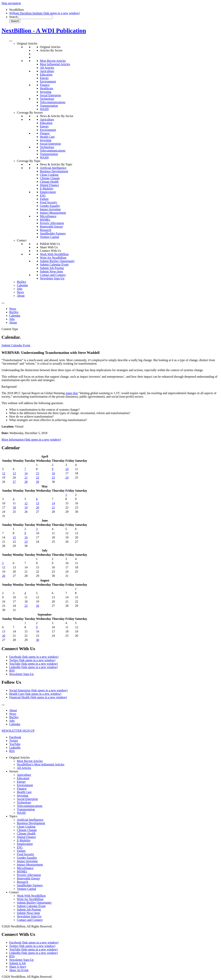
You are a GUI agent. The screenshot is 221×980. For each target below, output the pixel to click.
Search (13, 17)
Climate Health (49, 182)
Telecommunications (53, 102)
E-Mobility (47, 189)
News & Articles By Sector (57, 116)
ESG (43, 195)
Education (46, 75)
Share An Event (19, 970)
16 (53, 473)
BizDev (22, 282)
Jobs (20, 289)
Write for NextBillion (53, 258)
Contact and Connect (53, 275)
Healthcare (47, 88)
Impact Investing (50, 209)
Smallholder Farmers (53, 233)
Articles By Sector (51, 50)
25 (26, 606)
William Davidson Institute (45, 13)
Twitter (32, 660)
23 (53, 478)
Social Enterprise (50, 95)
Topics (13, 816)
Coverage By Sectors (30, 113)
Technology (47, 99)
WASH (44, 109)
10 (67, 469)
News (20, 292)
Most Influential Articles (55, 64)
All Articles (47, 68)
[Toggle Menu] (11, 41)
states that (72, 393)
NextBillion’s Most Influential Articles (41, 764)
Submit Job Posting (52, 268)
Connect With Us (50, 251)
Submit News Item (51, 271)
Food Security (49, 202)
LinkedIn (33, 667)
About (21, 296)
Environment (48, 81)
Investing (46, 92)
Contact (22, 240)
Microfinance (48, 216)
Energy (44, 78)
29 (38, 482)
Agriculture (47, 71)
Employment (48, 192)
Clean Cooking (49, 175)
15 (38, 473)
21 (26, 478)
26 (4, 576)
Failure (44, 199)
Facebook (34, 657)
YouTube (33, 664)
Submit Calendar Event (54, 265)
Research (46, 230)
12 (4, 473)
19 (26, 507)
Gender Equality (50, 206)
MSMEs (45, 220)
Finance (45, 85)
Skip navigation (11, 3)
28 (26, 482)
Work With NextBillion (54, 254)
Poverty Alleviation (52, 223)
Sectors (14, 771)
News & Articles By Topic (56, 164)
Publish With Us (50, 244)
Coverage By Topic (29, 161)
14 (26, 473)
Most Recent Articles (53, 61)
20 (38, 507)
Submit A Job (17, 963)
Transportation (49, 106)
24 (67, 478)
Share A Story (18, 967)
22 (38, 478)
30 (38, 640)
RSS (12, 671)
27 (14, 482)
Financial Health (38, 697)
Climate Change (50, 178)
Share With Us (49, 247)
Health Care (47, 137)
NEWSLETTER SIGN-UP (18, 731)
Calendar (22, 285)
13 (14, 473)
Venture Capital (49, 237)
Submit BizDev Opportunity (57, 261)
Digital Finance (49, 185)
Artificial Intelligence (53, 168)
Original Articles (27, 43)
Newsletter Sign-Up (52, 278)
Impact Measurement (53, 213)
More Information (31, 440)
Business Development (54, 171)
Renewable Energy (52, 227)
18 (14, 507)
